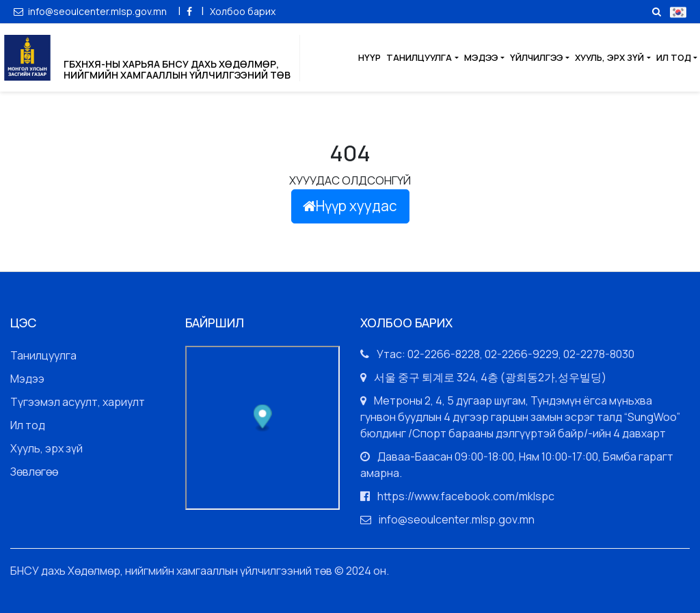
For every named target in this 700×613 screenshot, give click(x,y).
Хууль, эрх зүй (609, 57)
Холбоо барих (243, 11)
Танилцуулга (419, 57)
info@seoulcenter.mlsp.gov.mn (91, 11)
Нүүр (369, 57)
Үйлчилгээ (537, 57)
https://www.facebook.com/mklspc (466, 496)
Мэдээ (481, 57)
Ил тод (674, 57)
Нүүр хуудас (350, 206)
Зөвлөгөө (34, 472)
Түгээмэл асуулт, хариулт (78, 402)
